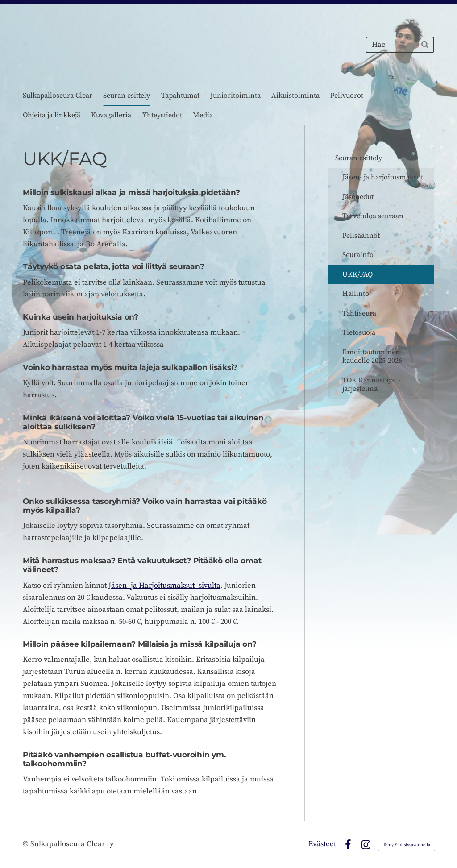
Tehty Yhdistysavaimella (407, 845)
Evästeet (322, 844)
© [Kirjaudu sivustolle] (27, 844)
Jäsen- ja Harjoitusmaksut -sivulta (164, 586)
